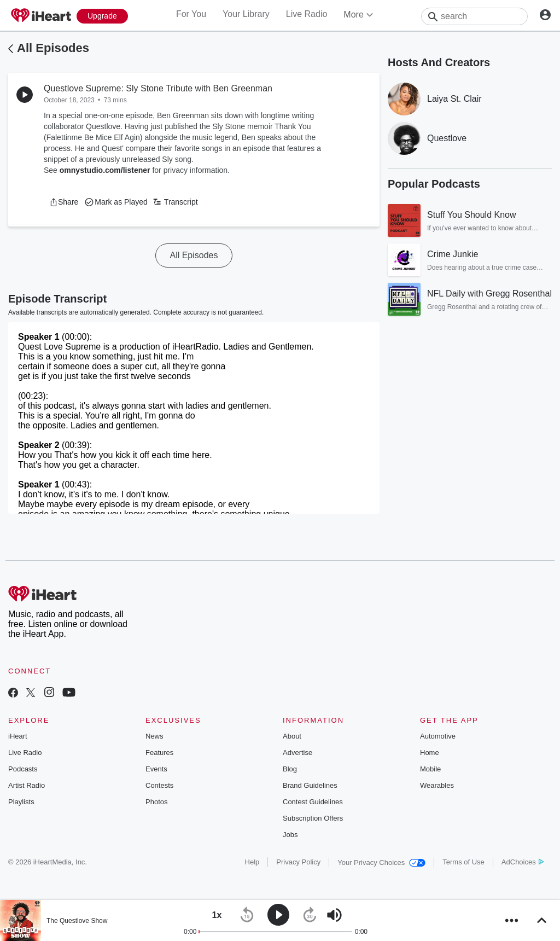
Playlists (21, 802)
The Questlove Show (77, 921)
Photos (156, 802)
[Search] (474, 16)
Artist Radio (27, 785)
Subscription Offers (313, 818)
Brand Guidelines (310, 785)
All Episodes (53, 48)
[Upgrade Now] (102, 16)
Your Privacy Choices (381, 862)
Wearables (437, 785)
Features (159, 753)
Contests (159, 785)
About (292, 736)
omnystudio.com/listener (105, 170)
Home (430, 753)
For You (191, 14)
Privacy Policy (298, 862)
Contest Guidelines (313, 802)
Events (156, 769)
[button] (64, 202)
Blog (290, 769)
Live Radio (307, 14)
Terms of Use (463, 862)
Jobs (290, 835)
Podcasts (23, 769)
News (154, 736)
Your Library (246, 14)
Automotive (438, 736)
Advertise (297, 753)
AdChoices (523, 862)
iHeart (18, 736)
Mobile (430, 769)
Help (252, 862)
